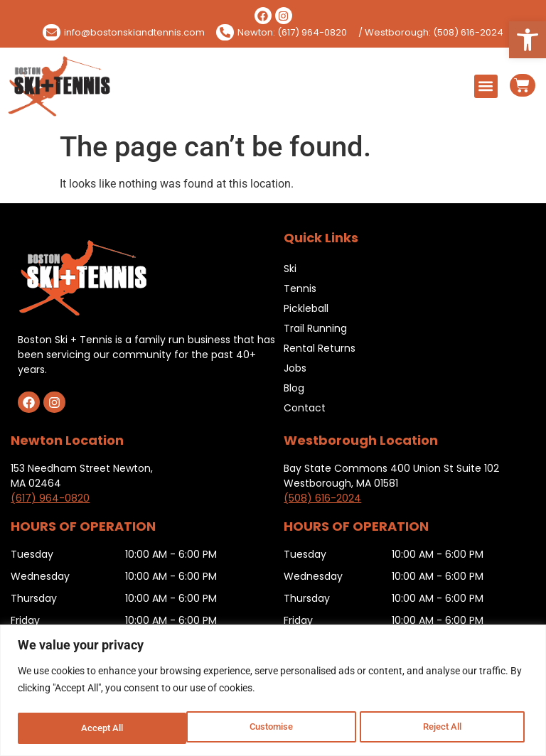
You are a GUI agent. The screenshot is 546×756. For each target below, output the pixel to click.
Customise (102, 728)
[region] (273, 691)
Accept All (445, 728)
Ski (290, 269)
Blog (294, 388)
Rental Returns (320, 348)
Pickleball (306, 308)
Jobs (295, 368)
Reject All (275, 728)
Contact (305, 408)
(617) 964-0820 (50, 498)
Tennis (300, 288)
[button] (528, 40)
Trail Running (315, 328)
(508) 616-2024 (322, 498)
